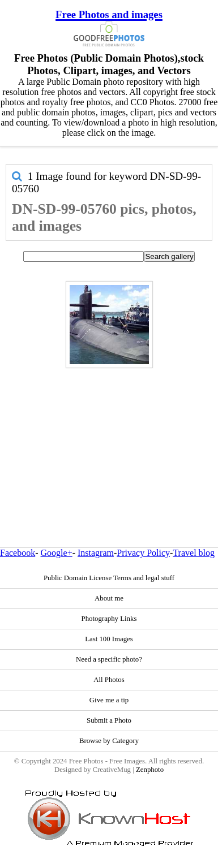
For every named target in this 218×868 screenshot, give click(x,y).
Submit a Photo (109, 720)
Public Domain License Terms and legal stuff (109, 578)
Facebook (18, 553)
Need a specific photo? (109, 659)
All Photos (109, 680)
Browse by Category (109, 741)
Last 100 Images (109, 639)
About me (109, 598)
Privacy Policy (143, 553)
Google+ (57, 553)
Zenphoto (150, 770)
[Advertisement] (106, 433)
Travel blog (194, 553)
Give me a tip (109, 700)
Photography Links (109, 619)
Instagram (96, 553)
